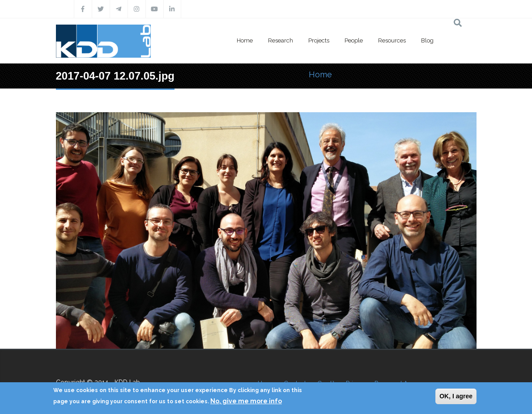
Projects (319, 40)
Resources (392, 40)
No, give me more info (246, 401)
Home (245, 40)
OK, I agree (456, 396)
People (354, 40)
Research (281, 40)
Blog (427, 40)
